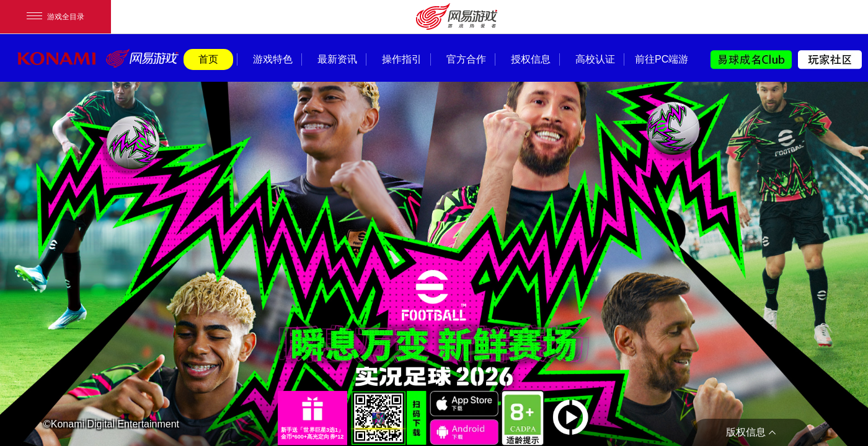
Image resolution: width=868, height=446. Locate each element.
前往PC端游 (660, 59)
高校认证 (595, 59)
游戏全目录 (55, 17)
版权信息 (746, 432)
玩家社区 (830, 60)
